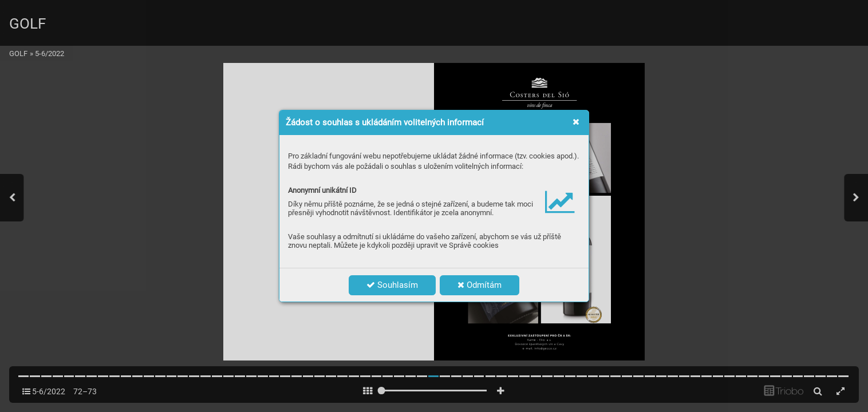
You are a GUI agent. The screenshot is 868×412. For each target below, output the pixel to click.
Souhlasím (392, 285)
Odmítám (480, 285)
